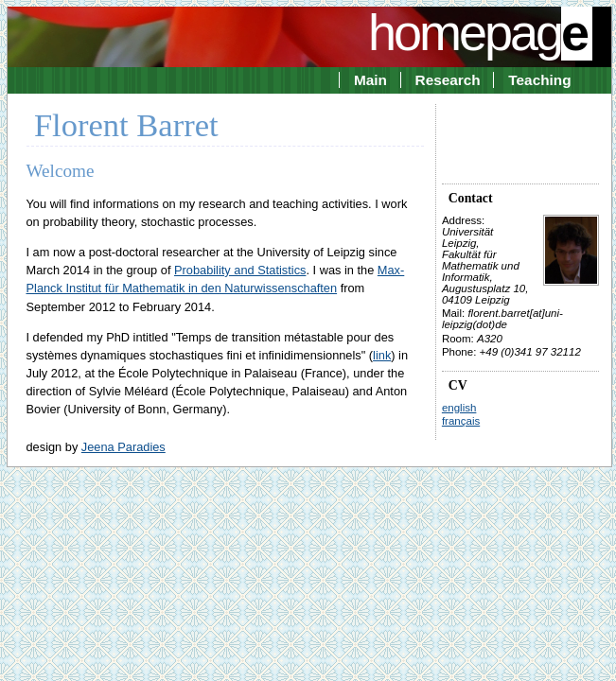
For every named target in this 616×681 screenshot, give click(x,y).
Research (448, 80)
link (382, 355)
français (461, 421)
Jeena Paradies (123, 447)
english (459, 408)
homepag (480, 32)
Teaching (539, 80)
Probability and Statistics (240, 270)
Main (370, 80)
